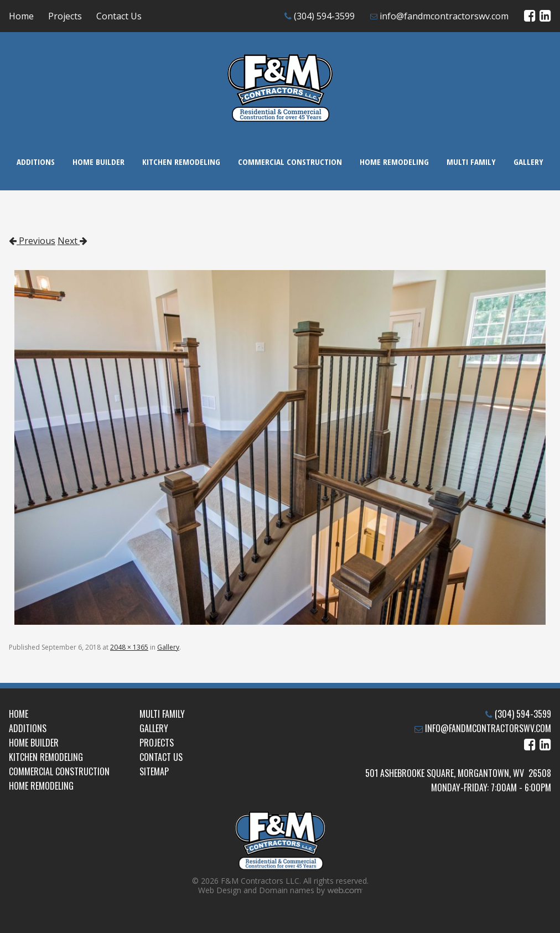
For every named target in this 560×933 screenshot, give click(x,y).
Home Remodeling (394, 162)
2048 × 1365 (129, 647)
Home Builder (98, 162)
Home (21, 16)
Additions (36, 162)
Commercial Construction (290, 162)
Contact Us (119, 16)
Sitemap (154, 771)
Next (72, 241)
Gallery (528, 162)
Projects (65, 16)
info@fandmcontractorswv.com (444, 16)
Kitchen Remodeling (181, 162)
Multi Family (471, 162)
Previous (32, 241)
